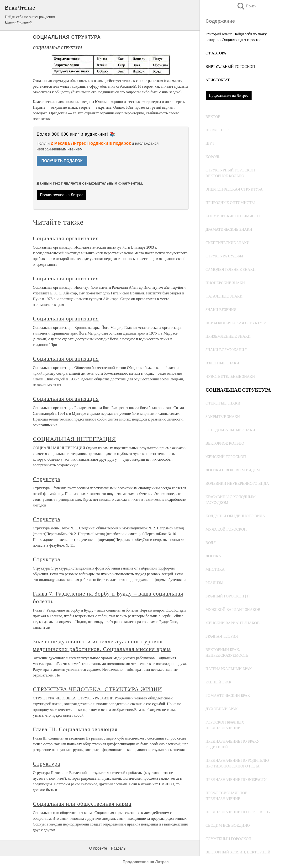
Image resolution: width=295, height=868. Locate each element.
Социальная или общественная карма (82, 804)
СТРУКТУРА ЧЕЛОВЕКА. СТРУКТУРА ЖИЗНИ (98, 689)
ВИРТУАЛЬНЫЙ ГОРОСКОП (230, 67)
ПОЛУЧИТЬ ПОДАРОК (62, 161)
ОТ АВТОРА (216, 53)
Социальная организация (66, 238)
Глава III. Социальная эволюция (75, 729)
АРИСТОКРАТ (218, 80)
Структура (47, 479)
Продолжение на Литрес (229, 95)
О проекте (98, 848)
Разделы (119, 848)
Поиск (247, 6)
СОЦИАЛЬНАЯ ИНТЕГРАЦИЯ (74, 439)
